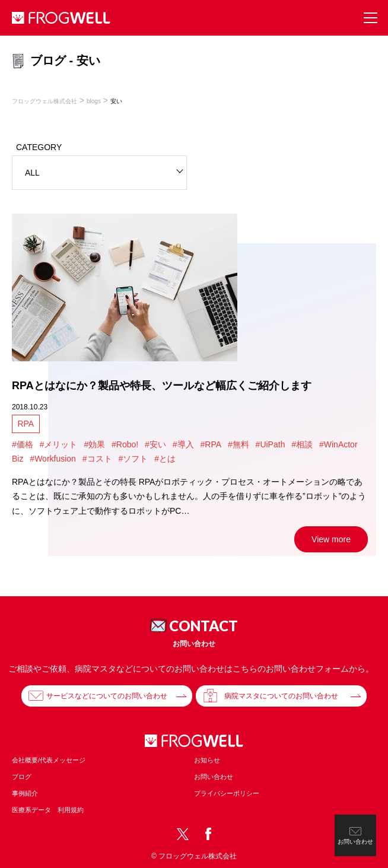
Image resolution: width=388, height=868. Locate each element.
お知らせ (207, 760)
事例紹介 (25, 793)
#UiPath (271, 444)
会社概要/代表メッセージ (49, 760)
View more (331, 539)
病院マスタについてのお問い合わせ (281, 696)
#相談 (302, 444)
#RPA (211, 444)
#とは (165, 459)
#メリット (59, 444)
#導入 (183, 444)
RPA (26, 424)
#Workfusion (53, 459)
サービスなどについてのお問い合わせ (107, 696)
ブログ (22, 777)
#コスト (97, 459)
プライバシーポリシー (227, 793)
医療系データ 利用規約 (48, 810)
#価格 (23, 444)
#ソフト (133, 459)
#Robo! (125, 444)
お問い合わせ (214, 777)
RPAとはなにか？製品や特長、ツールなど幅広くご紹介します (162, 386)
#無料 (238, 444)
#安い (155, 444)
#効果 (94, 444)
